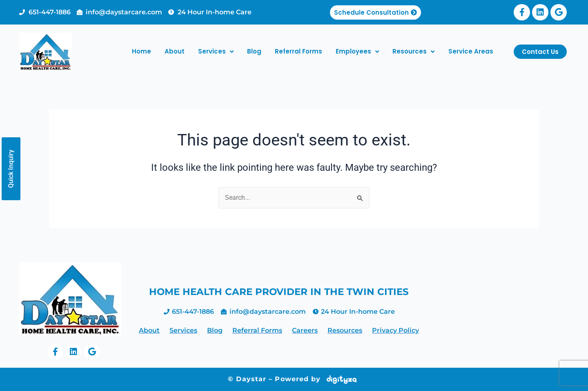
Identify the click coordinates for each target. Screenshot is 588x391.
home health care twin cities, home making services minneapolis (498, 309)
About (175, 51)
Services (216, 52)
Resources (413, 52)
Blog (254, 51)
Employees (357, 52)
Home (141, 51)
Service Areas (471, 51)
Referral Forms (298, 51)
